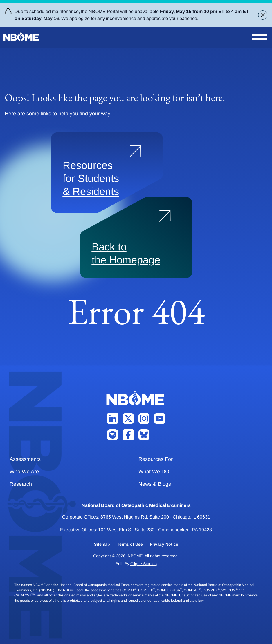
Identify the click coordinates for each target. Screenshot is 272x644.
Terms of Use (130, 544)
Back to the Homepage (126, 253)
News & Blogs (155, 484)
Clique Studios (144, 564)
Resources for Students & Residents (91, 178)
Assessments (25, 459)
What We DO (154, 472)
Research (21, 484)
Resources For (156, 459)
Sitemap (102, 544)
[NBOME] (21, 37)
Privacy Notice (164, 544)
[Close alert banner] (263, 15)
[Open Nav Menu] (260, 37)
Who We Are (24, 472)
